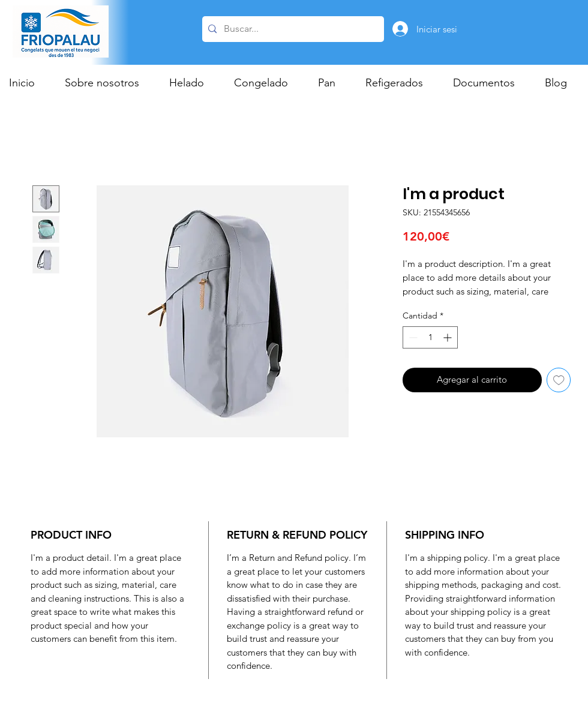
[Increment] (448, 337)
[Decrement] (412, 337)
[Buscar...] (291, 29)
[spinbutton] (430, 337)
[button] (193, 83)
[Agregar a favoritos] (559, 380)
